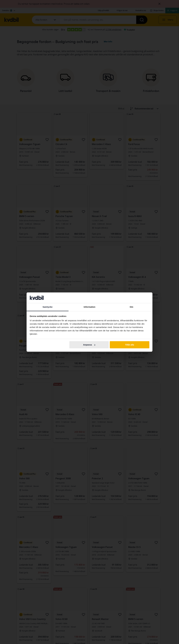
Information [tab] (89, 307)
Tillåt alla (129, 345)
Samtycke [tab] (48, 307)
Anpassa (89, 345)
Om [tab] (131, 307)
